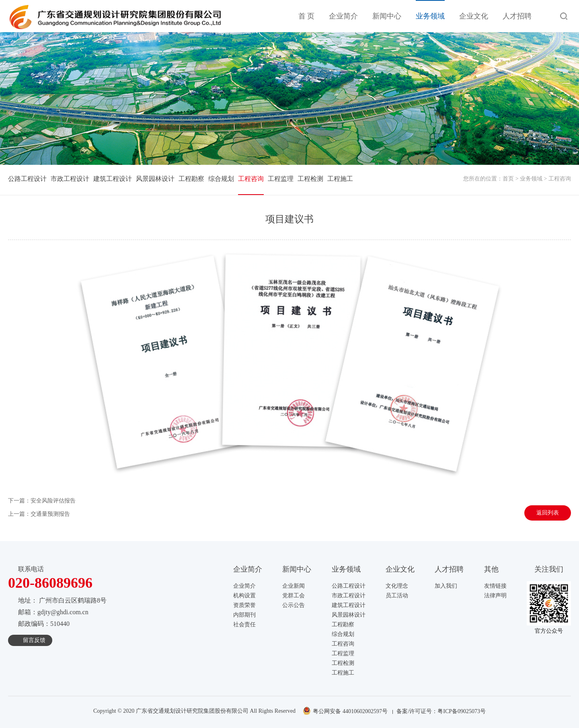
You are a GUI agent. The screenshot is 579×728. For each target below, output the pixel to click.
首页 (508, 179)
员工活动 (397, 596)
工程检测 (310, 179)
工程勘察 (191, 179)
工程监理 (281, 179)
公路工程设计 (27, 179)
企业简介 (343, 16)
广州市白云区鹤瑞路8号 (73, 600)
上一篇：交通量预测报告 (39, 514)
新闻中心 (387, 16)
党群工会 (294, 596)
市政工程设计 (70, 179)
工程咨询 (251, 179)
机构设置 (244, 596)
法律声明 (495, 596)
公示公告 (294, 605)
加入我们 (446, 586)
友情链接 (495, 586)
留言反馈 (34, 640)
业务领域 (430, 16)
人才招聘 (517, 16)
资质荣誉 (244, 605)
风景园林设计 (155, 179)
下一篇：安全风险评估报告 (42, 501)
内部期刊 (244, 615)
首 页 (307, 16)
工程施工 (340, 179)
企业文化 (474, 16)
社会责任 (244, 624)
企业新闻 (294, 586)
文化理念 (397, 586)
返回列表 (548, 513)
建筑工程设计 (113, 179)
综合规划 (221, 179)
